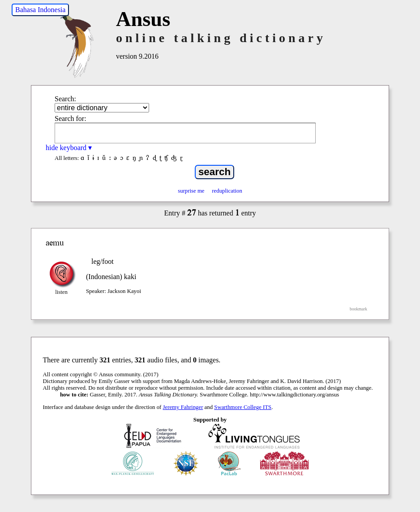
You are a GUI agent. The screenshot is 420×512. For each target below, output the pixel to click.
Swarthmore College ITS (243, 407)
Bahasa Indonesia (40, 10)
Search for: (71, 118)
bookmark (358, 309)
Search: (65, 99)
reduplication (227, 191)
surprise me (191, 191)
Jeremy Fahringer (183, 407)
